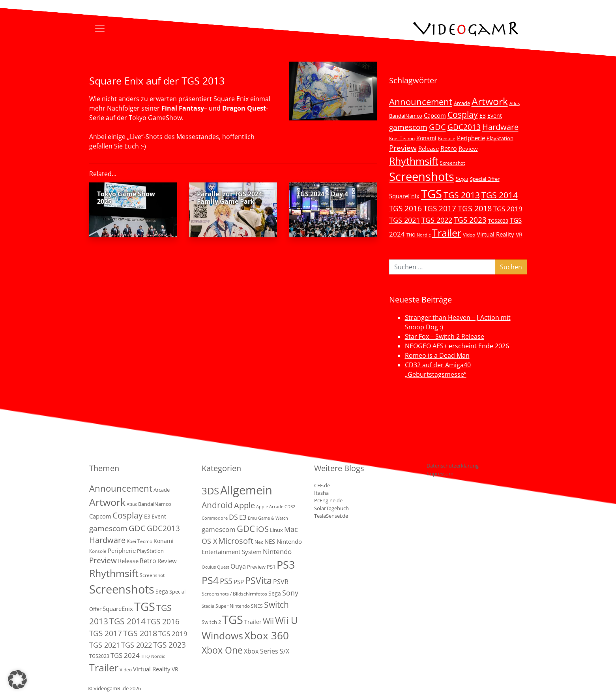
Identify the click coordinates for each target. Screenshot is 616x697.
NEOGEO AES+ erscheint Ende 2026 (457, 346)
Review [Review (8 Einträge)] (468, 148)
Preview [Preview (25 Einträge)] (403, 148)
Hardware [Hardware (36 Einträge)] (500, 127)
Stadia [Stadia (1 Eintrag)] (208, 606)
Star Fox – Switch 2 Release (445, 336)
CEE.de (322, 485)
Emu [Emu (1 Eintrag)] (252, 518)
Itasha (321, 493)
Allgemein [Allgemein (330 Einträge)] (246, 490)
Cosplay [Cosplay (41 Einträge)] (463, 115)
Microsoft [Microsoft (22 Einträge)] (236, 541)
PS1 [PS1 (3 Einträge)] (271, 567)
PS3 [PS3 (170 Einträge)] (286, 565)
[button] (17, 680)
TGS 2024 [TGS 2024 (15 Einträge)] (125, 655)
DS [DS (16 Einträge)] (233, 517)
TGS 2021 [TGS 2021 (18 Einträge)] (404, 220)
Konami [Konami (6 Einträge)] (426, 138)
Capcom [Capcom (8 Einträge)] (435, 115)
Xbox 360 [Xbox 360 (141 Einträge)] (267, 635)
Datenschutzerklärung (453, 466)
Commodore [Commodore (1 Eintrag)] (215, 518)
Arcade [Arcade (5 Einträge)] (462, 103)
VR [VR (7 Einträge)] (519, 234)
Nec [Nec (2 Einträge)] (259, 542)
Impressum (440, 473)
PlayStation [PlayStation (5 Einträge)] (500, 138)
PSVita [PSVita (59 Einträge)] (258, 581)
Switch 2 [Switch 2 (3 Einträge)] (211, 622)
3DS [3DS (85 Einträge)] (210, 491)
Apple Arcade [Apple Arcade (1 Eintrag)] (270, 507)
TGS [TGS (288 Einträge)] (233, 619)
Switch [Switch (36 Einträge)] (276, 604)
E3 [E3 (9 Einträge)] (243, 517)
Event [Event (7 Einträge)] (495, 116)
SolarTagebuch (331, 508)
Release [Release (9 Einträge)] (429, 148)
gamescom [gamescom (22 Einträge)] (408, 127)
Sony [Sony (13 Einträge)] (290, 593)
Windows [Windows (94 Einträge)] (222, 636)
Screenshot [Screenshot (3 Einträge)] (452, 163)
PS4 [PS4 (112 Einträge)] (210, 580)
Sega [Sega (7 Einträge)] (462, 179)
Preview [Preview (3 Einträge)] (256, 567)
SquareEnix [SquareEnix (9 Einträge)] (404, 196)
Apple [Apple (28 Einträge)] (244, 505)
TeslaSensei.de (331, 516)
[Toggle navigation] (100, 28)
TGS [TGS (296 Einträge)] (432, 194)
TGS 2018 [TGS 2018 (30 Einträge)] (475, 208)
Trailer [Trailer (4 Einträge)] (253, 622)
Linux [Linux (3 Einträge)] (276, 530)
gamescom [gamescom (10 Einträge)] (219, 529)
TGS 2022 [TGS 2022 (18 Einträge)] (437, 220)
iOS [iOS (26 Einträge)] (262, 529)
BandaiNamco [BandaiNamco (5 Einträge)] (406, 116)
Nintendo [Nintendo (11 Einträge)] (277, 551)
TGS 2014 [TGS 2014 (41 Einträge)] (500, 195)
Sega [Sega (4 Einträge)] (275, 593)
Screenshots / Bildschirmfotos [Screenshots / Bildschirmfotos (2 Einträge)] (234, 594)
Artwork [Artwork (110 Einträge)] (490, 101)
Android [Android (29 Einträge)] (217, 505)
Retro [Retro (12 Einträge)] (449, 148)
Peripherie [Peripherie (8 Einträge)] (471, 138)
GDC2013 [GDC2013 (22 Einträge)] (464, 127)
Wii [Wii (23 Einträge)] (268, 621)
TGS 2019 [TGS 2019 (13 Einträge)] (508, 209)
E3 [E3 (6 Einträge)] (483, 116)
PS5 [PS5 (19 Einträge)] (226, 581)
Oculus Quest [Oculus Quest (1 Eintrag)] (215, 567)
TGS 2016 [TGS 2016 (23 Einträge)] (405, 209)
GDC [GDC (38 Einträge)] (246, 529)
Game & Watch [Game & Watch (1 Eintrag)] (273, 518)
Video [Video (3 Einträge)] (469, 235)
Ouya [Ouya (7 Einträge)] (238, 566)
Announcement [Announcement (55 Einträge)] (421, 101)
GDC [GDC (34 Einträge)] (437, 127)
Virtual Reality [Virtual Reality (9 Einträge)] (495, 234)
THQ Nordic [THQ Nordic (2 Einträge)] (418, 235)
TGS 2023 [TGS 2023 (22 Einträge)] (470, 220)
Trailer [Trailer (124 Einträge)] (447, 233)
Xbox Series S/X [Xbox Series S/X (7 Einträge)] (267, 651)
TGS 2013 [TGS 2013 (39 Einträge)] (462, 195)
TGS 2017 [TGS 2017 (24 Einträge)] (440, 209)
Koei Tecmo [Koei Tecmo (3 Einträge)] (402, 138)
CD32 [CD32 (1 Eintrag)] (290, 507)
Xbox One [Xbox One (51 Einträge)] (222, 650)
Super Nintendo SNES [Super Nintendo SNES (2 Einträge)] (239, 606)
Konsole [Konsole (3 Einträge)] (447, 138)
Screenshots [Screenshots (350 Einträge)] (422, 177)
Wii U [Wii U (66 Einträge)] (286, 620)
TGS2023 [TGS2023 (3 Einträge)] (498, 221)
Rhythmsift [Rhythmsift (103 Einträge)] (414, 161)
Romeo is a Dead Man (437, 355)
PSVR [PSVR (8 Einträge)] (281, 582)
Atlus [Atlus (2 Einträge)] (515, 103)
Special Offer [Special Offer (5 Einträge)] (485, 179)
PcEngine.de (328, 500)
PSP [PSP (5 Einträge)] (239, 582)
